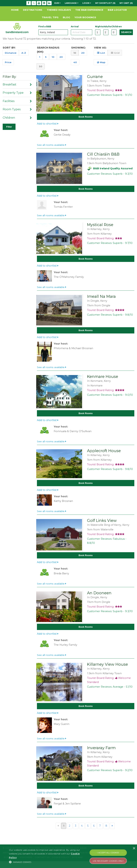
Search (126, 32)
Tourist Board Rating (105, 90)
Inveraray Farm (101, 754)
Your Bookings (85, 17)
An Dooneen (99, 598)
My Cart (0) (126, 3)
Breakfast (17, 84)
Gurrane (95, 77)
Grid (115, 53)
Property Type (17, 93)
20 (61, 57)
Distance (11, 53)
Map (101, 62)
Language (72, 3)
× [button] (134, 848)
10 (53, 57)
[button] (48, 862)
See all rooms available (52, 146)
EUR (57, 3)
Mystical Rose (100, 226)
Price (8, 62)
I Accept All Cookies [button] (108, 853)
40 (75, 62)
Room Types (17, 109)
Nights (98, 26)
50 (41, 66)
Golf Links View (102, 525)
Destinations (33, 10)
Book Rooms (86, 117)
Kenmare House (103, 379)
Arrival (75, 26)
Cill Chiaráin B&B (103, 155)
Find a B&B (45, 26)
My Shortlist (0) (105, 3)
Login (87, 3)
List (101, 53)
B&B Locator (117, 10)
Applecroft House (104, 454)
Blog (66, 17)
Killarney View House (107, 670)
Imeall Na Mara (101, 298)
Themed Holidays (59, 10)
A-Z (24, 53)
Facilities (17, 101)
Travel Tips (50, 17)
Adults (106, 26)
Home (15, 10)
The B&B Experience (89, 10)
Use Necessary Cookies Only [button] (108, 861)
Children (114, 26)
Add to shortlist (48, 124)
